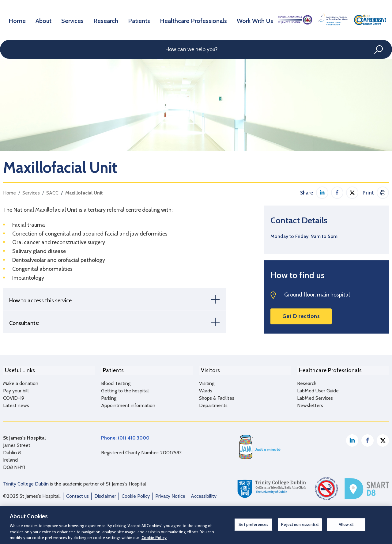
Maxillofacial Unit (84, 193)
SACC (52, 193)
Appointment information (128, 403)
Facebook (367, 438)
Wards (206, 389)
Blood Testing (116, 381)
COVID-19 (14, 396)
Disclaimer (105, 494)
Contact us (77, 494)
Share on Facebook (337, 193)
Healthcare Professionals (195, 20)
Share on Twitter (352, 193)
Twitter (383, 438)
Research (109, 20)
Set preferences (253, 524)
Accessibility (204, 494)
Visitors (209, 369)
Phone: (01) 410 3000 (125, 436)
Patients (143, 20)
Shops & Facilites (217, 396)
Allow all (346, 524)
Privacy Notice (170, 494)
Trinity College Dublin (26, 482)
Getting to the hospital (125, 389)
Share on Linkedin (322, 193)
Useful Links (18, 369)
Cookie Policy (136, 494)
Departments (213, 403)
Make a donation (21, 381)
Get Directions (301, 316)
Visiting (207, 381)
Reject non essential (300, 524)
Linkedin (352, 438)
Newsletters (310, 403)
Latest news (16, 403)
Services (75, 20)
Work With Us (254, 20)
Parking (109, 396)
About (45, 20)
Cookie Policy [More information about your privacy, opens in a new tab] (154, 538)
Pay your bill (16, 389)
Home (18, 20)
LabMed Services (315, 396)
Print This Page (383, 193)
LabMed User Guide (318, 389)
